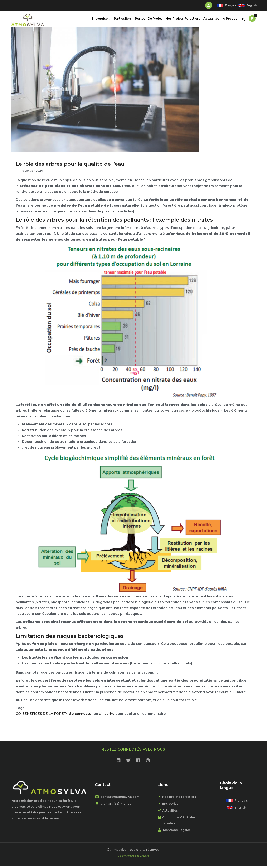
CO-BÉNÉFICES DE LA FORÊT (41, 716)
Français (231, 5)
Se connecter (81, 716)
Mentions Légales (174, 832)
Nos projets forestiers (182, 20)
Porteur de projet (147, 20)
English (252, 5)
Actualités (211, 20)
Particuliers (120, 20)
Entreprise (98, 20)
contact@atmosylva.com (117, 798)
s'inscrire (107, 716)
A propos (230, 20)
